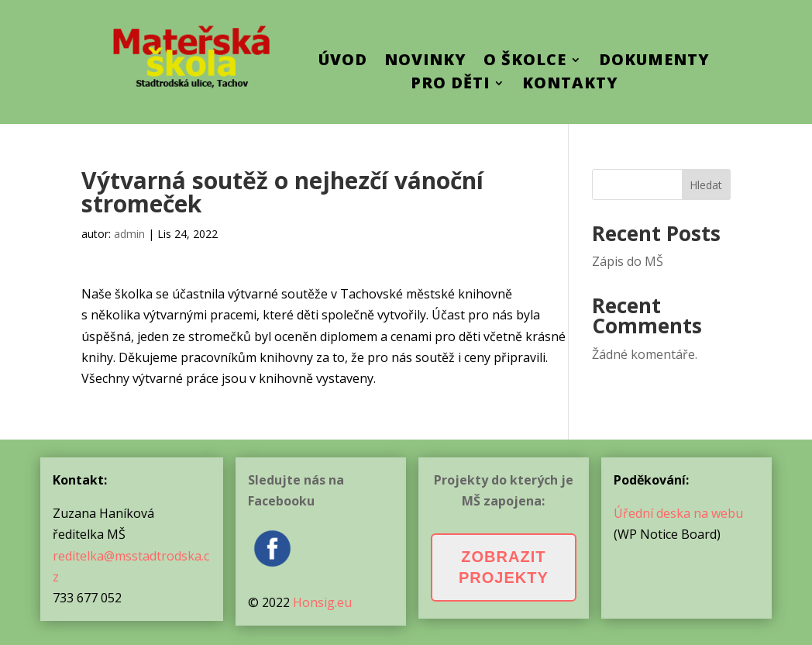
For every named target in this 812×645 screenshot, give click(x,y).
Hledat (706, 185)
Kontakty (570, 85)
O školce (525, 62)
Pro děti (450, 85)
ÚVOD (343, 62)
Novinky (425, 62)
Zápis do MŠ (628, 261)
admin (129, 234)
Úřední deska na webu (678, 513)
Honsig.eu (322, 602)
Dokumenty (654, 62)
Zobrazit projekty (504, 567)
